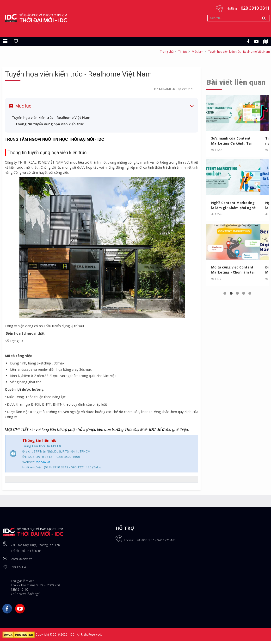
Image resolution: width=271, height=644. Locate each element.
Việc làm (198, 52)
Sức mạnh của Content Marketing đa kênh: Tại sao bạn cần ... (231, 141)
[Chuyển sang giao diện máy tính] (16, 41)
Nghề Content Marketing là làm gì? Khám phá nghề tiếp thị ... (233, 205)
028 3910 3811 (145, 540)
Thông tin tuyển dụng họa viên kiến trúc (49, 124)
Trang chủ (167, 52)
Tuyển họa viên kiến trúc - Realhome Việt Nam (78, 74)
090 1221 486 (20, 567)
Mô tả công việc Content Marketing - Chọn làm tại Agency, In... (233, 270)
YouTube (20, 609)
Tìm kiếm (207, 15)
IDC (72, 635)
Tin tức (183, 52)
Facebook (7, 609)
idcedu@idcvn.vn (22, 559)
